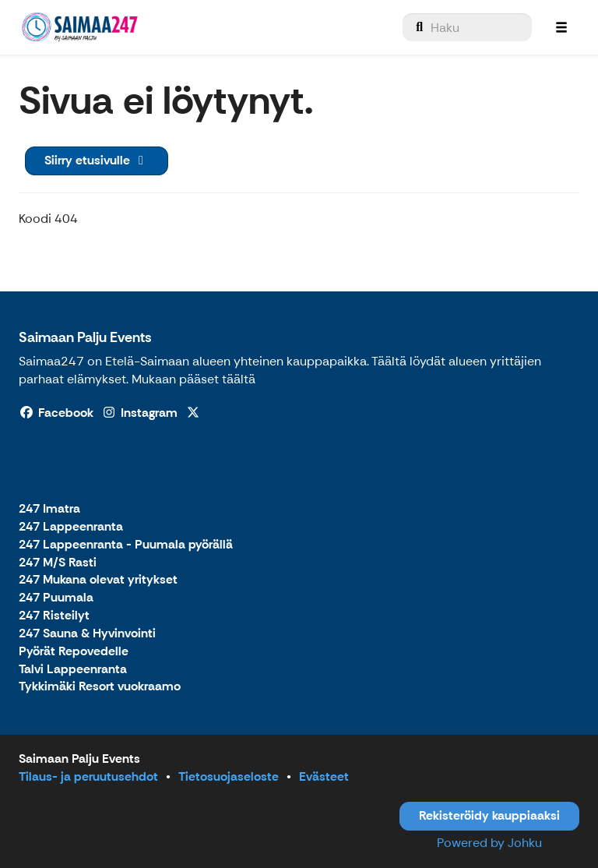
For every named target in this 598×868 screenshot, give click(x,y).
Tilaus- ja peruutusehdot (88, 776)
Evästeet (324, 776)
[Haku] (467, 27)
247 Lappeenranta (71, 527)
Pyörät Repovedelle (74, 652)
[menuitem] (467, 27)
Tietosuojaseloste (229, 776)
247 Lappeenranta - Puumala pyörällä (126, 545)
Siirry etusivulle (97, 160)
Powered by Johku (489, 843)
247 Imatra (49, 509)
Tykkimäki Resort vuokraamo (100, 687)
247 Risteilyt (54, 616)
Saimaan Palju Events (85, 337)
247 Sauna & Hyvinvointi (87, 634)
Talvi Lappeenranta (73, 670)
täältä (239, 379)
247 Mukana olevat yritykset (98, 580)
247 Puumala (56, 598)
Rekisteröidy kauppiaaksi (489, 815)
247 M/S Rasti (58, 563)
